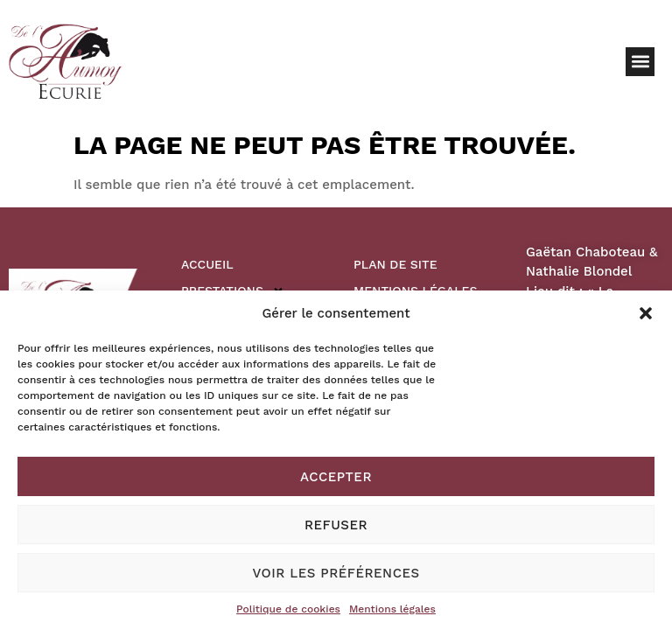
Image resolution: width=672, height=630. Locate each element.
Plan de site (395, 264)
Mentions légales (392, 609)
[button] (646, 313)
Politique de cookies (288, 609)
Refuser (336, 525)
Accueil (207, 264)
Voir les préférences (336, 573)
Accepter (336, 477)
